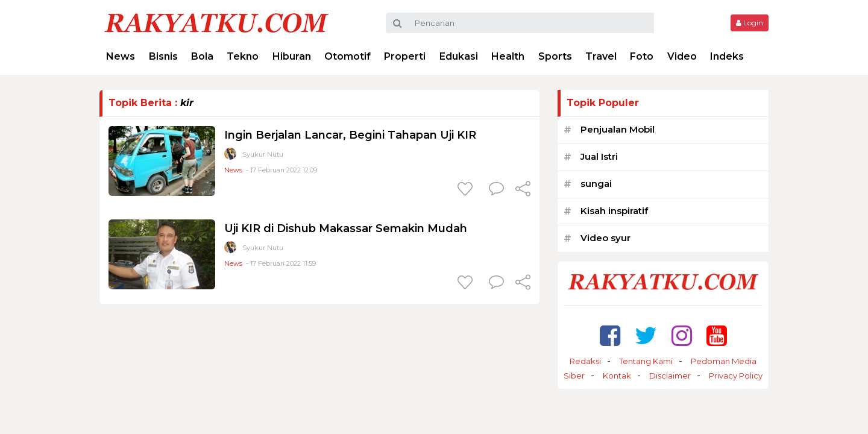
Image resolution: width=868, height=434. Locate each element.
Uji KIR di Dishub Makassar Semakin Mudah (346, 228)
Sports (555, 56)
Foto (642, 56)
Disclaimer (670, 376)
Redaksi (585, 361)
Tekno (243, 56)
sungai (596, 184)
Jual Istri (599, 156)
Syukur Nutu (263, 154)
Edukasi (459, 56)
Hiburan (292, 56)
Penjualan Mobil (618, 129)
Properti (405, 56)
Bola (202, 56)
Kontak (617, 376)
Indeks (727, 56)
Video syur (605, 238)
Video (682, 56)
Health (508, 56)
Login (750, 23)
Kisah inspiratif (614, 211)
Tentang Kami (646, 361)
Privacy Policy (736, 376)
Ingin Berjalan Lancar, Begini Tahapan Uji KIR (350, 135)
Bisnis (163, 56)
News (121, 56)
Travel (601, 56)
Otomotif (348, 56)
